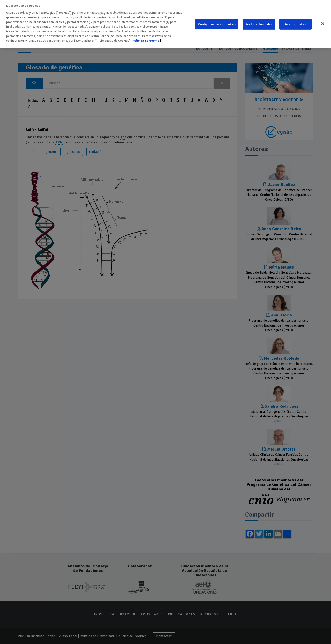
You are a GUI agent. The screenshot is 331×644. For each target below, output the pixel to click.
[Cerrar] (323, 19)
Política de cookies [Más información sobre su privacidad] (147, 36)
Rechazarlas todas (259, 20)
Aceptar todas (295, 20)
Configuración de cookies (217, 20)
